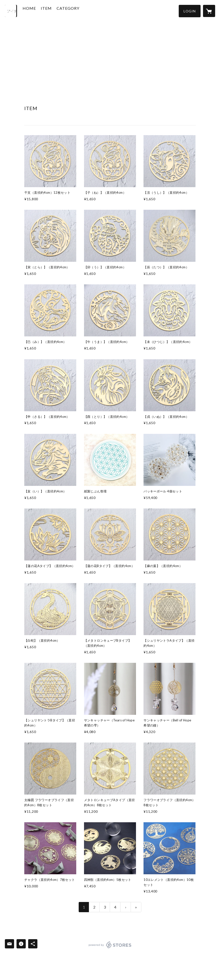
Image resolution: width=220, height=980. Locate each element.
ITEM (55, 11)
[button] (190, 11)
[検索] (11, 11)
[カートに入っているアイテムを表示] (209, 11)
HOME (38, 11)
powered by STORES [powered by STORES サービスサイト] (110, 948)
